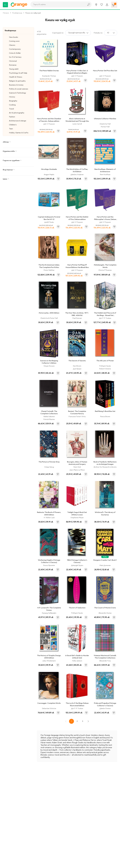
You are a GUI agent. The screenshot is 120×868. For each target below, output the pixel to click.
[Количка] (114, 5)
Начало (6, 13)
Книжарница (17, 13)
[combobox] (57, 4)
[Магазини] (96, 5)
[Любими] (102, 5)
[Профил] (107, 5)
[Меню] (5, 5)
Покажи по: (98, 33)
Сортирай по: (58, 33)
